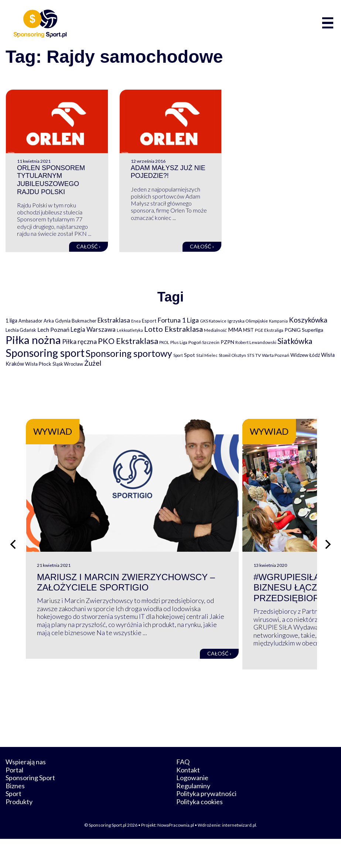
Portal (14, 799)
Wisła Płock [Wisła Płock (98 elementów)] (38, 364)
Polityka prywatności (206, 823)
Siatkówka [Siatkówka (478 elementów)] (295, 341)
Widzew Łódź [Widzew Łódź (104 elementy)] (305, 355)
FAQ (183, 791)
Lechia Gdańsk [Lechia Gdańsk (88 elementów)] (21, 330)
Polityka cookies (200, 831)
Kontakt (188, 799)
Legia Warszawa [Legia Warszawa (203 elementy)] (93, 329)
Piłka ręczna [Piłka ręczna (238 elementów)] (79, 342)
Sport (13, 823)
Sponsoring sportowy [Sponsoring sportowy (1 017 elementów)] (129, 353)
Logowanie (192, 807)
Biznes (15, 815)
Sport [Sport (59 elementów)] (178, 355)
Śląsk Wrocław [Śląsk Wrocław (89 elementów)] (68, 364)
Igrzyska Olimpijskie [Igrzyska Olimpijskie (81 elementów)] (248, 321)
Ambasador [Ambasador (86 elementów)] (30, 321)
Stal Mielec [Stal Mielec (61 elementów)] (207, 355)
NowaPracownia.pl (176, 854)
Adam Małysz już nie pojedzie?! (168, 172)
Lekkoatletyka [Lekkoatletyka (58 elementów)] (130, 330)
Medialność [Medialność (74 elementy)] (215, 330)
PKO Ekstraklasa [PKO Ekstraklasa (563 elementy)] (128, 341)
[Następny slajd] (328, 559)
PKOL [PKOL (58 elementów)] (164, 342)
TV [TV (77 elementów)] (258, 355)
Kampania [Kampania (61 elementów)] (278, 321)
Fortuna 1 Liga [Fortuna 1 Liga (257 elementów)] (178, 320)
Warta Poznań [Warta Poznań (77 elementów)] (276, 355)
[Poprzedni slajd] (13, 559)
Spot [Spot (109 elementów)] (190, 355)
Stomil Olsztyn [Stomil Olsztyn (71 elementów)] (232, 355)
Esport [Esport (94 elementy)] (149, 321)
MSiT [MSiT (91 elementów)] (248, 330)
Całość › (88, 246)
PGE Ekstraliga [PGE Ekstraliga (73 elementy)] (269, 330)
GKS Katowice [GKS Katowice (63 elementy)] (213, 321)
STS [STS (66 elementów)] (251, 355)
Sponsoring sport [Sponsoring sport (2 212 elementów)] (45, 353)
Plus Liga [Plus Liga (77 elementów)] (179, 342)
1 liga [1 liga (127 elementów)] (11, 321)
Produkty (19, 831)
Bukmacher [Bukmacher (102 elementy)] (84, 321)
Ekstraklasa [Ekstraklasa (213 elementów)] (114, 320)
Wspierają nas (26, 791)
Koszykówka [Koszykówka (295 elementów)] (308, 320)
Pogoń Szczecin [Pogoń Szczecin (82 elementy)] (204, 342)
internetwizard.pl (239, 854)
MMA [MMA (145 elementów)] (235, 330)
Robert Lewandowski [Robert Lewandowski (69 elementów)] (256, 342)
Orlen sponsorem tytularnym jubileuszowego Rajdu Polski (51, 180)
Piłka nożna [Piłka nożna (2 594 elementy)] (33, 340)
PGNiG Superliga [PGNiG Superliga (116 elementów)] (304, 330)
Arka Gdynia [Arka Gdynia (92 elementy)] (57, 321)
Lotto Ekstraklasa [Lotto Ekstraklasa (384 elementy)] (173, 329)
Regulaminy (193, 815)
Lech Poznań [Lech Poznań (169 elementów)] (53, 329)
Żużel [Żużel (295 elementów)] (93, 363)
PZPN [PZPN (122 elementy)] (227, 342)
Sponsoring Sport (30, 807)
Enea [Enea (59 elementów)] (136, 321)
